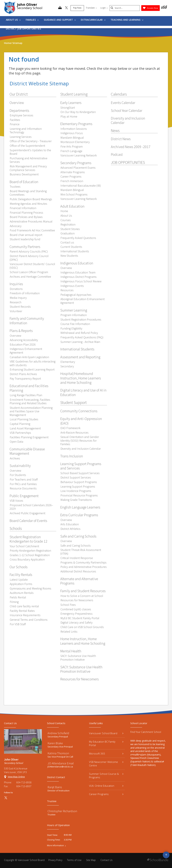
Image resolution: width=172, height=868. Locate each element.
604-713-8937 (24, 786)
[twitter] (66, 8)
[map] (60, 8)
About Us (13, 20)
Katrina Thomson (58, 753)
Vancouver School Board (106, 733)
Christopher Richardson (62, 811)
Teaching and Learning (127, 20)
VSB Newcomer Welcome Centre (106, 764)
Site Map (91, 860)
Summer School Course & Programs (106, 776)
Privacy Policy (55, 860)
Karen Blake (55, 743)
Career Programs (106, 794)
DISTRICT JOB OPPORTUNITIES (23, 29)
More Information (55, 846)
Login (104, 8)
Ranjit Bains (55, 787)
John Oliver (27, 5)
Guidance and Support (60, 20)
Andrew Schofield (58, 733)
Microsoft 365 (106, 753)
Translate (91, 8)
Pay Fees (77, 8)
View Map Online (16, 777)
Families (32, 20)
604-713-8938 (24, 782)
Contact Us (106, 860)
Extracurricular (93, 20)
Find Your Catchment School (146, 732)
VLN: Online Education (106, 786)
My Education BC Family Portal (106, 743)
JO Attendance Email (61, 763)
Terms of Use (74, 860)
